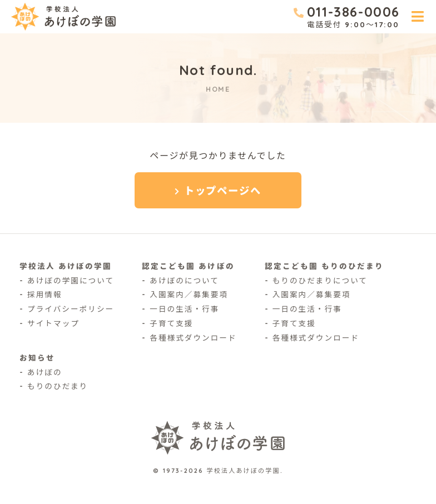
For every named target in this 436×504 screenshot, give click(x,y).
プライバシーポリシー (71, 309)
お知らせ (37, 358)
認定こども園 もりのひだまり (324, 266)
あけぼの (45, 372)
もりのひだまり (58, 386)
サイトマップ (53, 323)
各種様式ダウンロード (193, 338)
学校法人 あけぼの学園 (66, 266)
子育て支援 (171, 323)
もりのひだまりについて (320, 280)
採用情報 (45, 294)
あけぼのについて (184, 280)
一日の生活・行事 (184, 309)
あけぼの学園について (71, 280)
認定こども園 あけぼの (188, 266)
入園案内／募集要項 (189, 294)
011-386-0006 (353, 12)
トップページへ (223, 191)
